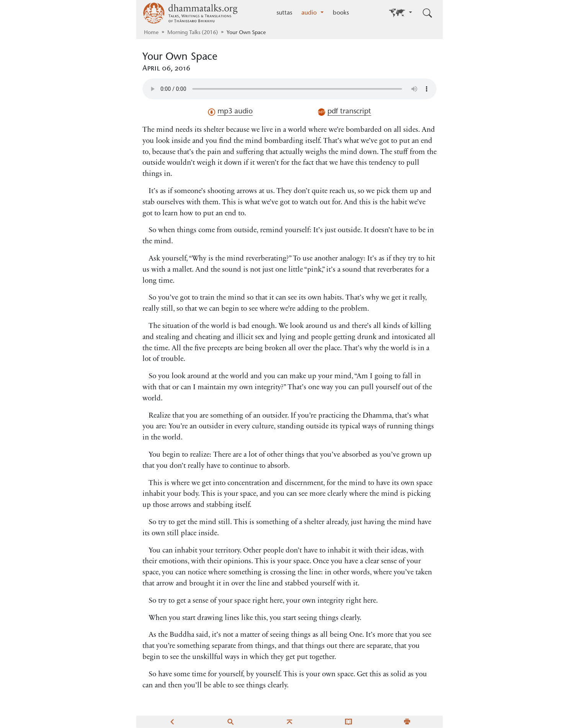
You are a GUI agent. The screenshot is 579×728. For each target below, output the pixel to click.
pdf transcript (344, 112)
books (341, 13)
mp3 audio (230, 112)
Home (151, 33)
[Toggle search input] (427, 13)
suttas (284, 13)
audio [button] (310, 13)
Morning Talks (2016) (193, 33)
